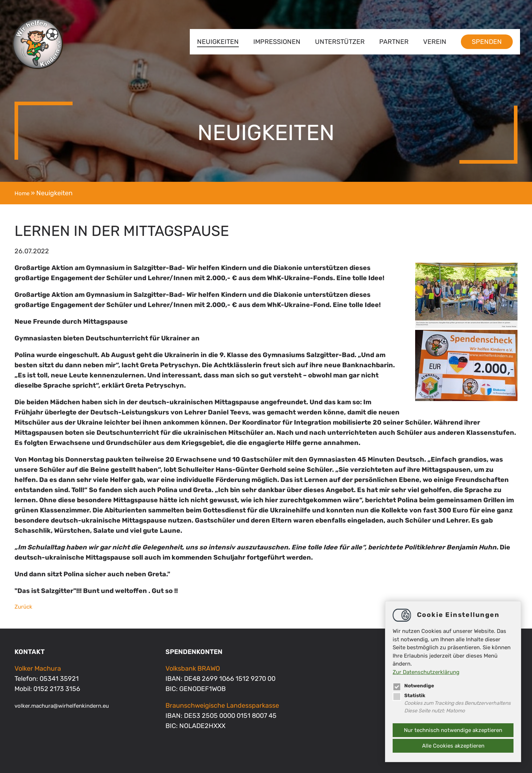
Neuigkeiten (215, 42)
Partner (391, 42)
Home (23, 193)
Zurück (25, 606)
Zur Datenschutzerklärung (426, 671)
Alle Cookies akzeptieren (453, 746)
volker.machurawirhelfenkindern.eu (71, 705)
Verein (432, 42)
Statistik (410, 694)
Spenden (484, 42)
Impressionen (274, 42)
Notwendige (415, 684)
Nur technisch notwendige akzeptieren (453, 730)
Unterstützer (337, 42)
